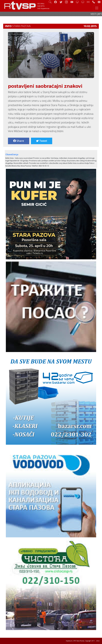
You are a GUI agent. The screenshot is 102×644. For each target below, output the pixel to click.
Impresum (69, 641)
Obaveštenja (12, 154)
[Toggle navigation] (97, 8)
